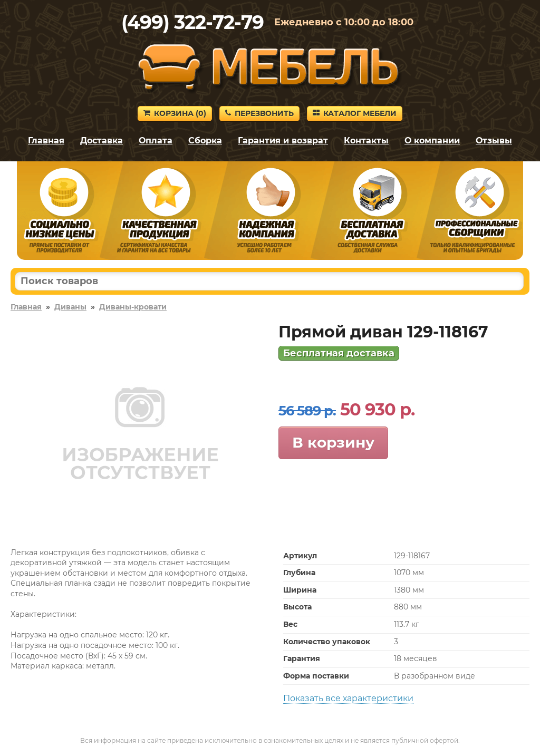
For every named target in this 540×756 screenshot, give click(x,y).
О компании (432, 140)
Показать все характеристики (348, 698)
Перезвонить (259, 113)
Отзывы (494, 140)
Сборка (205, 140)
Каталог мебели (355, 113)
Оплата (156, 140)
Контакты (366, 140)
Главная (46, 140)
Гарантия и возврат (283, 140)
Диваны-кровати (133, 307)
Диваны (70, 307)
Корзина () (175, 113)
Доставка (102, 140)
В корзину (333, 442)
